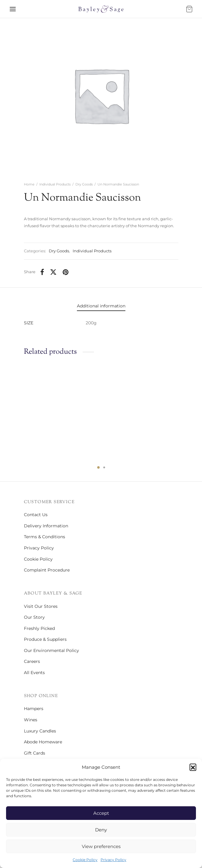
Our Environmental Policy (51, 650)
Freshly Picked (39, 628)
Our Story (34, 617)
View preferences (101, 846)
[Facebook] (42, 272)
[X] (54, 272)
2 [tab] (104, 467)
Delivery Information (46, 526)
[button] (193, 767)
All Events (34, 673)
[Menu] (13, 9)
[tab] (101, 306)
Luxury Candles (40, 731)
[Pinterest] (66, 272)
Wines (31, 720)
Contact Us (36, 515)
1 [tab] (98, 467)
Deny (101, 830)
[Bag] (189, 9)
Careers (32, 661)
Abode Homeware (43, 742)
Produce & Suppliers (45, 639)
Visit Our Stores (41, 606)
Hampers (34, 709)
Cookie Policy (85, 860)
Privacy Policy (113, 860)
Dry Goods (84, 184)
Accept (101, 813)
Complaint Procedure (47, 570)
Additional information (101, 306)
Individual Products (55, 184)
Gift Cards (35, 753)
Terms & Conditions (45, 537)
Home (29, 184)
